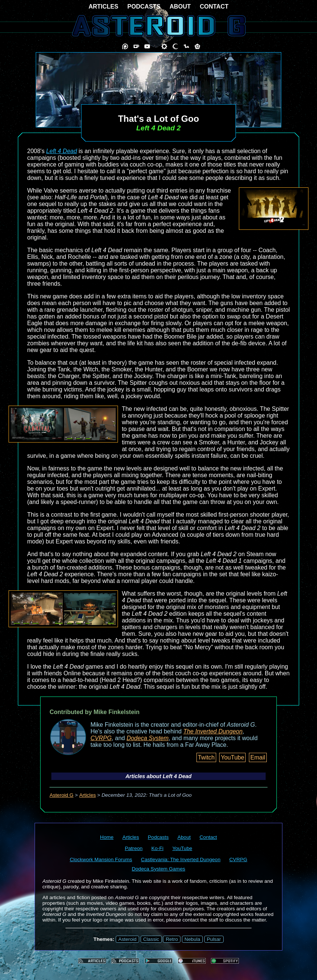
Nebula (192, 939)
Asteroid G (61, 795)
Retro (172, 939)
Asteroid (127, 939)
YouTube (232, 757)
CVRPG (101, 738)
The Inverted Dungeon (213, 731)
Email (258, 757)
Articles (88, 795)
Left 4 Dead (62, 151)
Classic (151, 939)
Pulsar (214, 939)
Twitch (206, 757)
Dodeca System (148, 738)
